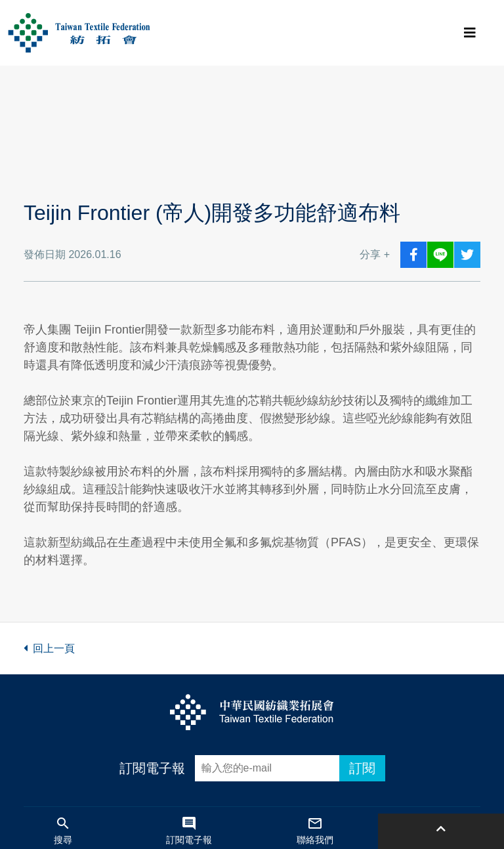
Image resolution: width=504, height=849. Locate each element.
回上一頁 (49, 648)
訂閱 (362, 768)
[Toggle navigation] (470, 33)
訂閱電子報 (152, 768)
